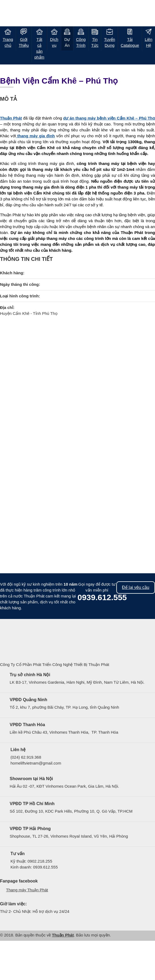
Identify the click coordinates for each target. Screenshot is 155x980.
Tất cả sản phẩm (39, 48)
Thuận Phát (63, 935)
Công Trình (81, 42)
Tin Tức (95, 42)
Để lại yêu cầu (136, 587)
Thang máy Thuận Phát (27, 890)
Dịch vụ (54, 42)
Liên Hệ (149, 42)
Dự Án (67, 42)
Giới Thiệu (24, 42)
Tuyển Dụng (109, 42)
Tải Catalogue (130, 42)
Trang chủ (8, 42)
